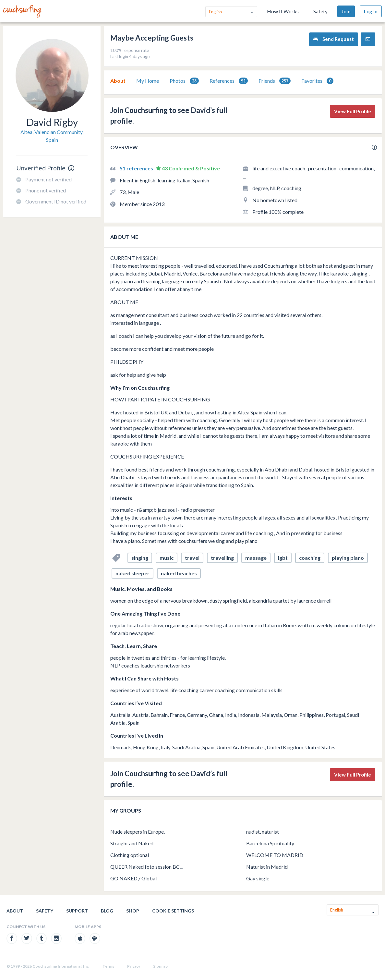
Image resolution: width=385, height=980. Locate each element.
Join (346, 11)
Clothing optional (130, 855)
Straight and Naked (132, 843)
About (118, 81)
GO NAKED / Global (133, 878)
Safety (320, 11)
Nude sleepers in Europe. (138, 832)
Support (77, 911)
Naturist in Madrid (267, 867)
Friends (275, 81)
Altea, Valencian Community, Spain (52, 136)
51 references (137, 168)
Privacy (134, 966)
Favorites (317, 81)
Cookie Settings (173, 911)
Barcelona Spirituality (270, 843)
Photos (184, 81)
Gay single (258, 878)
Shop (133, 911)
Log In (371, 11)
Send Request (334, 39)
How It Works (283, 11)
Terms (108, 966)
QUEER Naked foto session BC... (146, 867)
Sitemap (160, 966)
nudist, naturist (263, 832)
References (229, 81)
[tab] (118, 81)
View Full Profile (353, 111)
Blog (107, 911)
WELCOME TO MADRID (275, 855)
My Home (148, 81)
